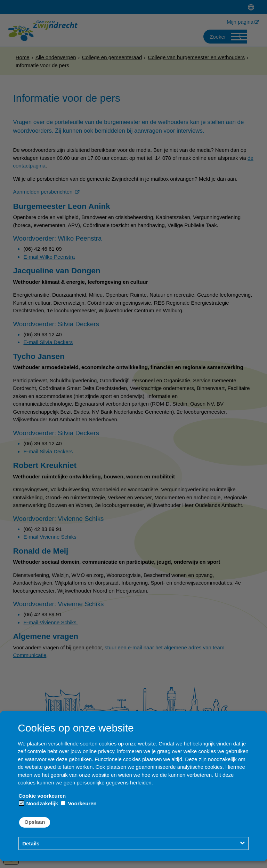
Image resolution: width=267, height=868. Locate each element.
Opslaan (35, 822)
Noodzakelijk (39, 803)
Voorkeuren (79, 803)
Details (31, 843)
